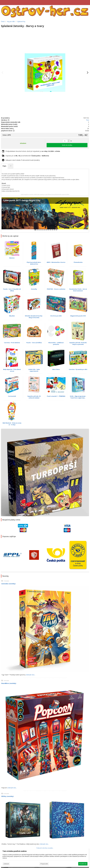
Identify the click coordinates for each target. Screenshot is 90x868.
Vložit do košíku (67, 145)
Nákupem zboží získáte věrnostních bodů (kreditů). (23, 160)
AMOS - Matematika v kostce (56, 262)
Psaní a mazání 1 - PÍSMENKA (56, 396)
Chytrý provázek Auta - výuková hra (34, 263)
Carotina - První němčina (12, 343)
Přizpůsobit (44, 864)
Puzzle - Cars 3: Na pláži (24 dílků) (12, 290)
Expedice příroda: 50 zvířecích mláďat (34, 397)
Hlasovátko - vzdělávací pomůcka (56, 344)
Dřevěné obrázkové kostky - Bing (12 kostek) (34, 317)
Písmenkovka (78, 262)
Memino (12, 258)
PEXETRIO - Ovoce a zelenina (56, 289)
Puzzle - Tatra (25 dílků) (34, 343)
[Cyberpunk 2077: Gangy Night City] (45, 215)
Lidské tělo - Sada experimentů (34, 370)
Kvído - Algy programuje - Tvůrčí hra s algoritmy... (78, 397)
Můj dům (12, 316)
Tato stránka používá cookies (15, 851)
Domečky (34, 289)
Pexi (88, 120)
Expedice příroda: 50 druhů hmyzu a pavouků (78, 344)
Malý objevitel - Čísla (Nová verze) (12, 370)
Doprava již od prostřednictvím (27, 156)
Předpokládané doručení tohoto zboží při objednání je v (33, 151)
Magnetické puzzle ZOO (78, 316)
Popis (4, 166)
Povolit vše (83, 864)
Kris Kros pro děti (56, 316)
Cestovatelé (12, 396)
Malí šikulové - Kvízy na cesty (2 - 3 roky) (12, 424)
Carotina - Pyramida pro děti (78, 369)
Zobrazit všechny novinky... (45, 848)
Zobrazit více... (31, 675)
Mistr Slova (56, 369)
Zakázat (6, 864)
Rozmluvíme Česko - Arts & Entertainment (78, 290)
